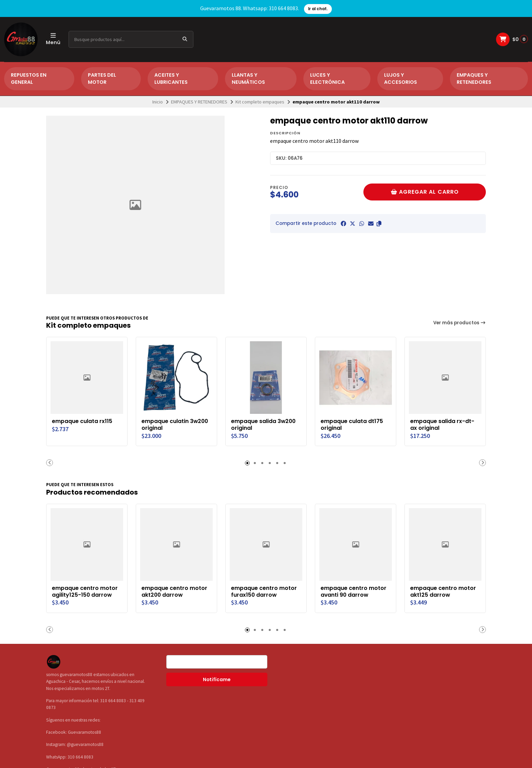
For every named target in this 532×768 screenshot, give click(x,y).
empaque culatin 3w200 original (175, 425)
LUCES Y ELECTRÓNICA (327, 79)
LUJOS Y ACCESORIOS (401, 79)
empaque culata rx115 (82, 421)
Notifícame (217, 680)
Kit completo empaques (260, 102)
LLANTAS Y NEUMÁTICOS (248, 79)
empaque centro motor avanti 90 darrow (354, 592)
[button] (379, 224)
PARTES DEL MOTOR (102, 79)
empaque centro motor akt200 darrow (174, 592)
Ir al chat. (318, 9)
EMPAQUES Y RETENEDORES (474, 79)
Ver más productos (460, 323)
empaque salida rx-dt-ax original (442, 425)
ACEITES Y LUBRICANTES (171, 79)
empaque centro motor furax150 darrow (264, 592)
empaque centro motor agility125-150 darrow (85, 592)
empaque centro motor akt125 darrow (443, 519)
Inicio (158, 102)
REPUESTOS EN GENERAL (29, 79)
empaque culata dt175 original (352, 425)
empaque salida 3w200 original (263, 425)
